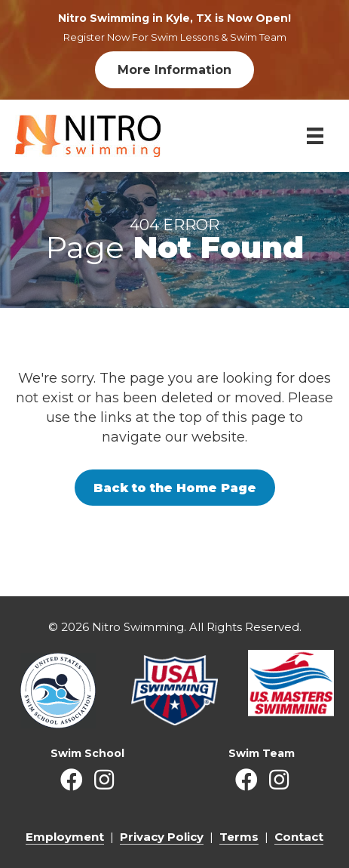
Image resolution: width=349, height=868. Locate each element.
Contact (299, 837)
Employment (65, 837)
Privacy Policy (162, 837)
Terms (239, 837)
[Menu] (315, 136)
